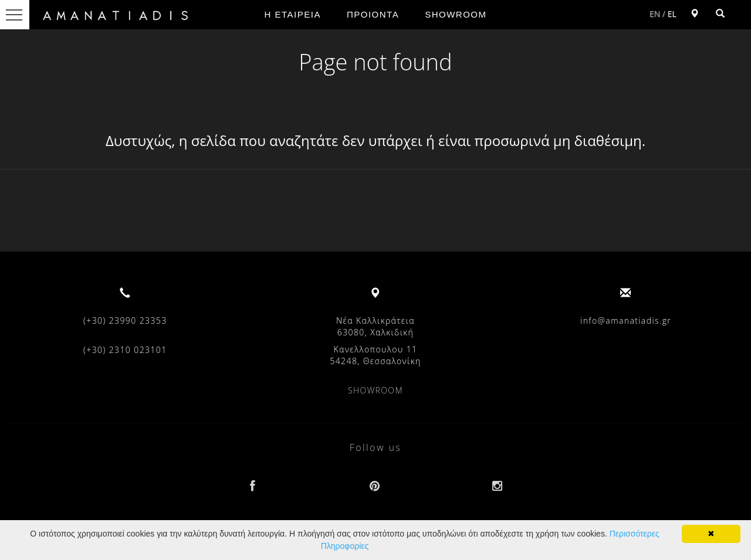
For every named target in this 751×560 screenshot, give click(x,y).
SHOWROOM (456, 14)
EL (672, 14)
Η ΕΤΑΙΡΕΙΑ (293, 14)
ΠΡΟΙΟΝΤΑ (373, 14)
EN (655, 14)
